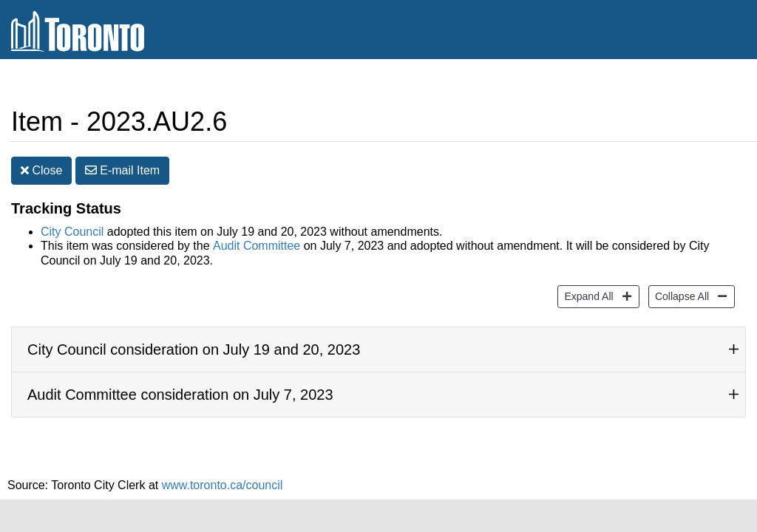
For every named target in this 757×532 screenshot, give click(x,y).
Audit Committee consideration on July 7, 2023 (180, 395)
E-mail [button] (122, 170)
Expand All (587, 295)
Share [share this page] (710, 84)
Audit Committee (257, 246)
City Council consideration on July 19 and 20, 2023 (194, 349)
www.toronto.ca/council (223, 485)
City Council (72, 232)
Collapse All (680, 295)
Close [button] (41, 170)
